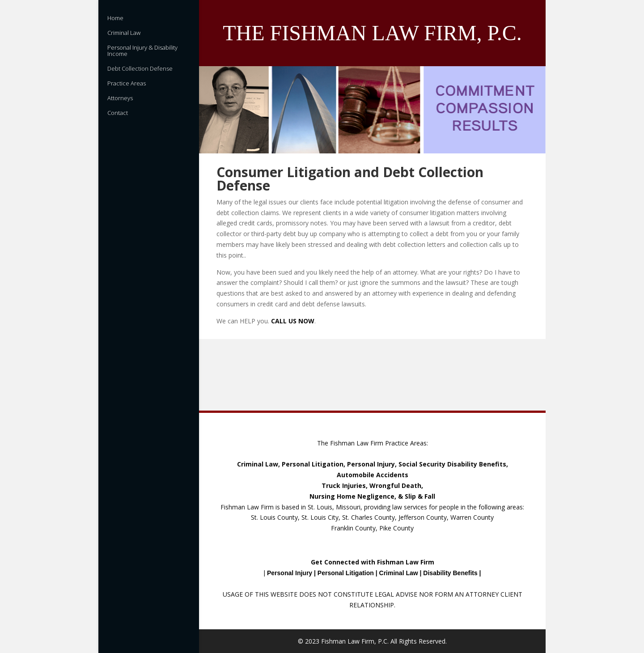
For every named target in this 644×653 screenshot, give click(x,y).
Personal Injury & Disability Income (142, 51)
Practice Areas (127, 84)
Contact (118, 113)
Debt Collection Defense (140, 69)
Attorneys (120, 98)
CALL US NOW (293, 321)
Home (115, 18)
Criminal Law (124, 33)
